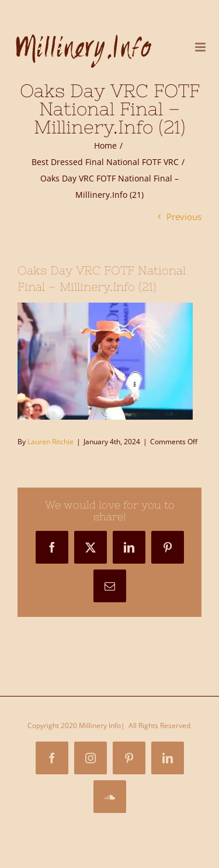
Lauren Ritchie (51, 442)
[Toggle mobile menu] (201, 47)
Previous (184, 217)
